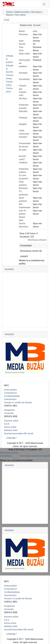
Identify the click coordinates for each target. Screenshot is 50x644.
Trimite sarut (9, 90)
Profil (7, 20)
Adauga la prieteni (10, 59)
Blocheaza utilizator (37, 240)
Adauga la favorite (10, 69)
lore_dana (20, 15)
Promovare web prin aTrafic (15, 373)
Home (9, 12)
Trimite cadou (9, 83)
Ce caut (37, 25)
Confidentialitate (12, 396)
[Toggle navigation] (44, 4)
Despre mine (26, 25)
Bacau (9, 15)
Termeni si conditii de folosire (18, 403)
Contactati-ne (10, 393)
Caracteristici (10, 399)
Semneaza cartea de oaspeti (35, 456)
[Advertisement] (16, 37)
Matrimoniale (22, 12)
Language (11, 438)
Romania (36, 12)
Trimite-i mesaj (10, 77)
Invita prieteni (10, 390)
